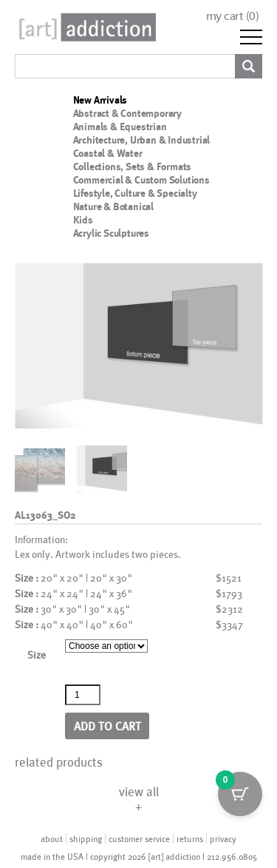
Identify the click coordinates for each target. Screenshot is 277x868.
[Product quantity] (83, 695)
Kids (83, 220)
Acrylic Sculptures (111, 233)
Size (37, 655)
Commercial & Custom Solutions (141, 180)
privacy (223, 838)
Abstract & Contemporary (127, 113)
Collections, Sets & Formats (133, 166)
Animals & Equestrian (120, 127)
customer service (139, 838)
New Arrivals (100, 100)
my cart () (233, 16)
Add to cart (107, 726)
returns (190, 838)
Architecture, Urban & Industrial (142, 140)
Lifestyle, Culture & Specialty (135, 193)
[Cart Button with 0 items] (240, 794)
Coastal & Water (108, 153)
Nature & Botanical (113, 206)
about (52, 838)
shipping (86, 838)
